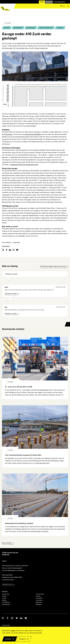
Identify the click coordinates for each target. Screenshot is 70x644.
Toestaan (8, 639)
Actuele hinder (40, 594)
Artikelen (38, 596)
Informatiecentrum (59, 2)
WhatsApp (14, 250)
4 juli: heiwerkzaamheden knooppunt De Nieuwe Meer (23, 455)
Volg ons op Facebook (8, 618)
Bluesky (17, 250)
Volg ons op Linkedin (21, 618)
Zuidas (42, 2)
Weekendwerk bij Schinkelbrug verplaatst (19, 523)
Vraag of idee (6, 594)
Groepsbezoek (6, 602)
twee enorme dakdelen (33, 134)
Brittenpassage (31, 28)
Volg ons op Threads (3, 618)
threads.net (3, 250)
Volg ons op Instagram (12, 618)
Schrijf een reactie (11, 274)
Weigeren (23, 639)
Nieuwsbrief (39, 598)
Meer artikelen (7, 543)
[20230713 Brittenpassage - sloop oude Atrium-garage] (35, 66)
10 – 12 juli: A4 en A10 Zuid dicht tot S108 (19, 387)
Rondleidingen (6, 605)
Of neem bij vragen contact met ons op (53, 266)
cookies (13, 631)
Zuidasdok (49, 2)
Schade (4, 598)
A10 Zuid (7, 28)
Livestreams (39, 600)
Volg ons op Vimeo (17, 618)
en (64, 6)
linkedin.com (10, 250)
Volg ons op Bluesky (26, 618)
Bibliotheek (39, 602)
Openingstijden (7, 575)
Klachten (4, 596)
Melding (4, 600)
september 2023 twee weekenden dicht (24, 165)
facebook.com (7, 250)
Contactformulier (8, 580)
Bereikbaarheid (18, 28)
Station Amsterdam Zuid (46, 28)
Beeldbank (39, 605)
